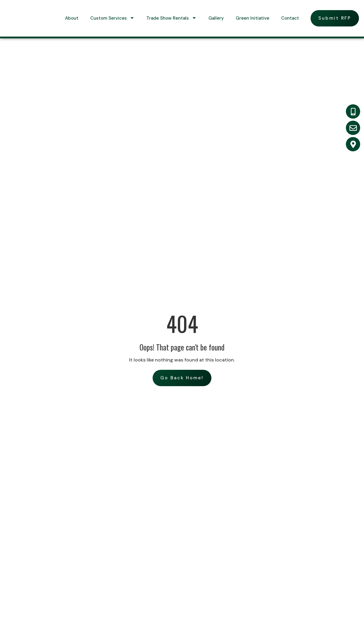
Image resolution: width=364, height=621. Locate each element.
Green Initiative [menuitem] (253, 18)
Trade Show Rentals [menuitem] (171, 18)
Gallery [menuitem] (216, 18)
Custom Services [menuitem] (112, 18)
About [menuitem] (72, 18)
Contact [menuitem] (290, 18)
